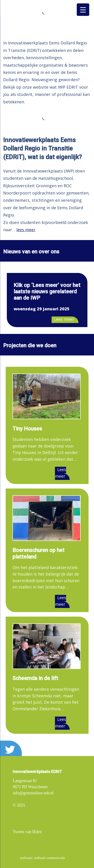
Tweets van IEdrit (27, 832)
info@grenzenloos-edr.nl (33, 793)
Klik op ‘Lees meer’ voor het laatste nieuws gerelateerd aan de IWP (47, 292)
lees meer (26, 230)
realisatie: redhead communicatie (42, 858)
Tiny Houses (27, 429)
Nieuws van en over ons (31, 252)
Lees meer (64, 319)
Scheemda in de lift (35, 678)
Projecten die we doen (30, 345)
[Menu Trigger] (83, 10)
